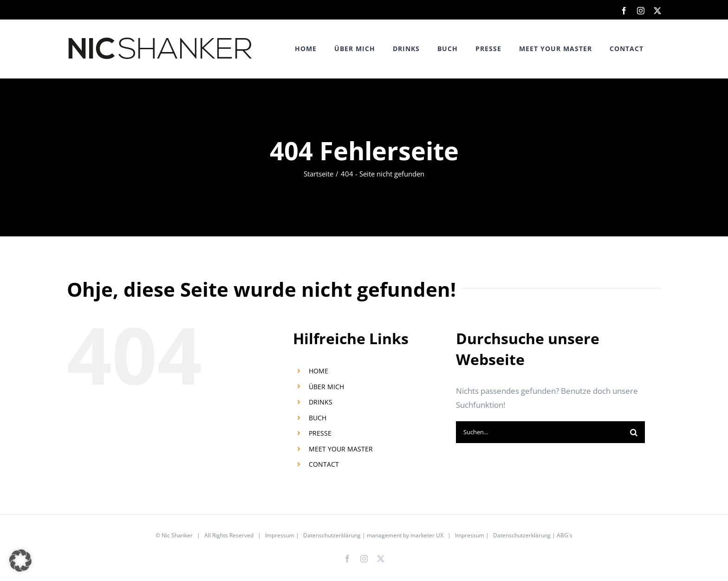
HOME (318, 371)
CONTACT (324, 464)
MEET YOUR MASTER (341, 449)
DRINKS (321, 402)
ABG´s (565, 535)
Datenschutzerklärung (332, 535)
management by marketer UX (405, 535)
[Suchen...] (539, 432)
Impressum (280, 535)
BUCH (318, 418)
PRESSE (320, 433)
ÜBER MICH (326, 387)
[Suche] (634, 432)
